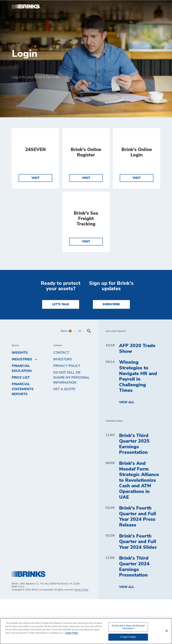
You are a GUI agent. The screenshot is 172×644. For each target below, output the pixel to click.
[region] (86, 631)
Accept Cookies (128, 637)
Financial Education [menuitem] (22, 413)
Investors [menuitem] (63, 404)
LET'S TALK (61, 349)
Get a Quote (64, 434)
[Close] (167, 631)
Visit (35, 200)
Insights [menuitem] (20, 397)
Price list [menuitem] (21, 422)
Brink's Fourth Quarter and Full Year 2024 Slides (138, 586)
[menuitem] (156, 7)
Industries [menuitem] (22, 404)
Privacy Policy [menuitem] (67, 411)
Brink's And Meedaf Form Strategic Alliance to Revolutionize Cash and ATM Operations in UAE (139, 525)
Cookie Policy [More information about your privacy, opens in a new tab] (71, 633)
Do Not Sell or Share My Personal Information (71, 422)
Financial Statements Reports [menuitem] (23, 434)
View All (127, 447)
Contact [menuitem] (61, 397)
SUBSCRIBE (111, 349)
